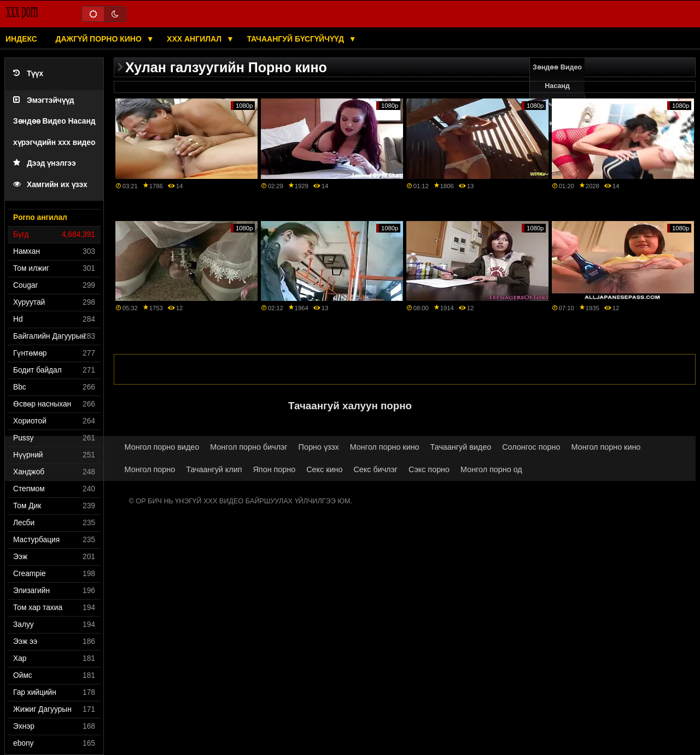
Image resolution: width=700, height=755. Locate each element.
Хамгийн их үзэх (50, 185)
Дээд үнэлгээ (45, 163)
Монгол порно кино (385, 447)
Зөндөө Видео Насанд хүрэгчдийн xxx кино (558, 95)
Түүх (28, 74)
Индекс (21, 39)
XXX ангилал (195, 39)
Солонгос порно (531, 447)
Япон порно (275, 469)
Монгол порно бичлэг (249, 447)
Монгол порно (150, 469)
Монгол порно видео (162, 447)
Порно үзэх (319, 447)
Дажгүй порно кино (99, 39)
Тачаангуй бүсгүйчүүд (296, 39)
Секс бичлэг (375, 469)
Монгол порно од (491, 469)
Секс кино (324, 469)
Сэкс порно (429, 469)
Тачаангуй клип (214, 469)
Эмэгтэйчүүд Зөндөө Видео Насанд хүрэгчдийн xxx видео (54, 121)
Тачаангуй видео (461, 447)
